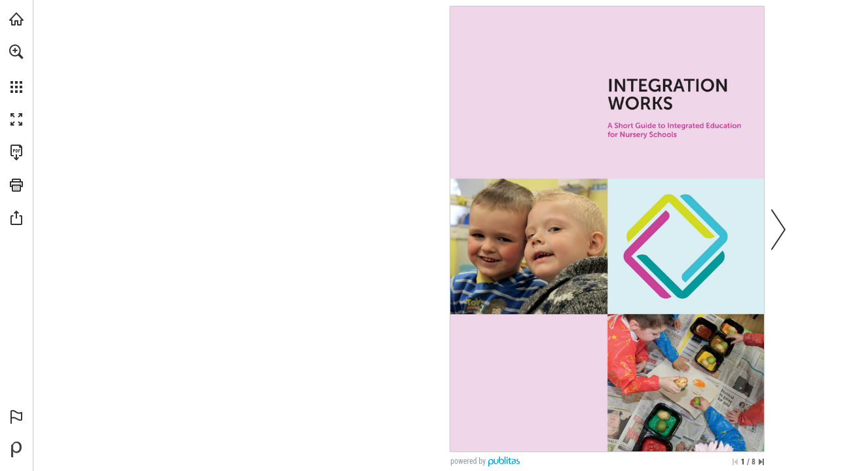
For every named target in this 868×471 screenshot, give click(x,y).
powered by (468, 461)
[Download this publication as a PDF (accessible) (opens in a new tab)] (16, 152)
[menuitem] (16, 69)
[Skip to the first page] (735, 462)
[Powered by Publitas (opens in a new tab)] (16, 449)
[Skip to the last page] (761, 462)
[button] (16, 52)
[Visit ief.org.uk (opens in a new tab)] (16, 19)
